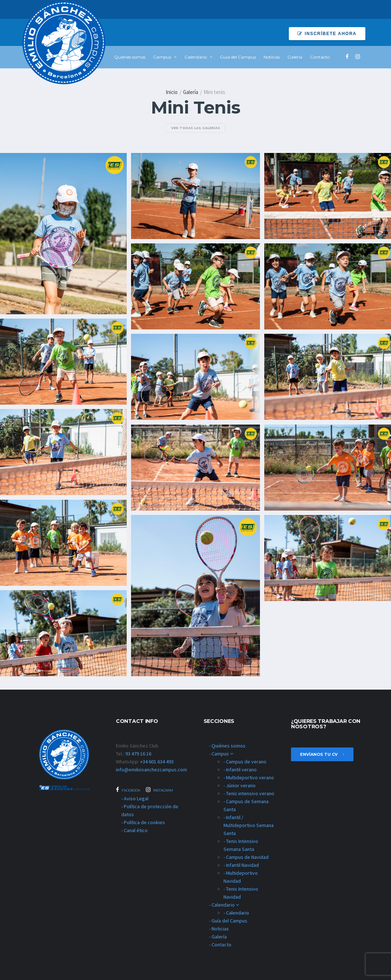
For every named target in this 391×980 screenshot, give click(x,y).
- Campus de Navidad (246, 857)
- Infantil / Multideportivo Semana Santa (249, 825)
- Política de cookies (143, 822)
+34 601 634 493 (157, 762)
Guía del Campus (238, 57)
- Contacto (220, 945)
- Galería (218, 937)
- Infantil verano (240, 770)
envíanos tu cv (322, 754)
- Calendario (224, 905)
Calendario (196, 57)
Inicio (172, 92)
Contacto (320, 57)
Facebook (128, 790)
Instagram (159, 790)
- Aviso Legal (135, 798)
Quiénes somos (130, 57)
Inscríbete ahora (327, 34)
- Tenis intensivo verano (249, 793)
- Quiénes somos (227, 746)
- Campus (221, 754)
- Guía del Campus (228, 921)
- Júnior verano (240, 785)
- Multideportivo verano (249, 777)
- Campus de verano (245, 762)
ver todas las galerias (196, 128)
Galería (295, 57)
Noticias (272, 57)
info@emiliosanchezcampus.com (151, 770)
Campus (162, 57)
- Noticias (219, 929)
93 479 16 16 (138, 754)
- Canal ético (134, 830)
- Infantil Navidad (241, 865)
